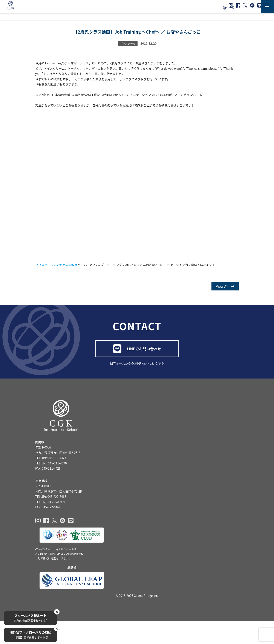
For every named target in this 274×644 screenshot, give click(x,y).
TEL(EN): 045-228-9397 (51, 530)
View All (225, 298)
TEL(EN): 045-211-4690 (51, 489)
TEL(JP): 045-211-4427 (51, 484)
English (233, 7)
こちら (159, 385)
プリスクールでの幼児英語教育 (56, 274)
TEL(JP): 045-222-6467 (51, 525)
